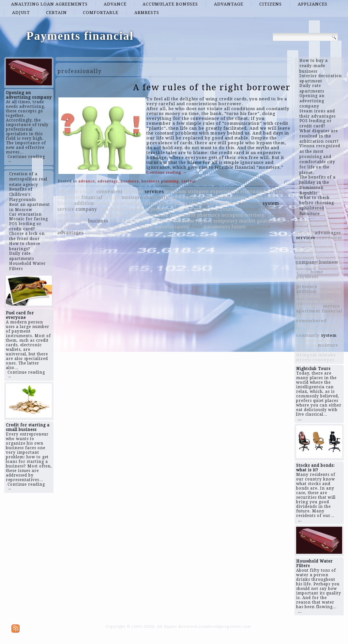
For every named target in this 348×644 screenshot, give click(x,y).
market (248, 221)
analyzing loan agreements (49, 4)
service (66, 209)
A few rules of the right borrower (212, 87)
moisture (132, 197)
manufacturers (171, 227)
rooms (103, 203)
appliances (313, 4)
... (300, 419)
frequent (134, 209)
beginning (110, 209)
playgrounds (204, 203)
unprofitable (72, 221)
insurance (138, 221)
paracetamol (123, 227)
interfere (68, 227)
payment (204, 209)
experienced (225, 191)
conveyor (278, 191)
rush (270, 197)
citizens (271, 4)
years (141, 215)
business (130, 181)
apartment (259, 227)
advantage (229, 4)
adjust (21, 13)
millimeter (118, 232)
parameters (217, 227)
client (151, 203)
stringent (198, 191)
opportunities (127, 203)
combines (183, 221)
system (271, 203)
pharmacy (209, 215)
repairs (204, 221)
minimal (161, 221)
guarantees (270, 221)
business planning (160, 181)
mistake (124, 215)
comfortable (101, 13)
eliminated (253, 191)
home (196, 227)
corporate (69, 197)
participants (173, 203)
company (86, 209)
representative (187, 197)
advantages (71, 232)
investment (183, 215)
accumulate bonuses (170, 4)
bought (112, 197)
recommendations (226, 197)
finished (134, 191)
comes (88, 191)
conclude (68, 191)
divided (228, 203)
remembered (257, 209)
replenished (93, 227)
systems (95, 232)
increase (159, 215)
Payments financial (80, 36)
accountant (228, 209)
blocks (65, 203)
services (154, 191)
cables (256, 197)
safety (146, 227)
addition (84, 203)
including (102, 215)
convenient (110, 191)
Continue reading (167, 172)
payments (250, 203)
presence (276, 215)
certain (56, 13)
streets (117, 221)
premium (176, 191)
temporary (226, 221)
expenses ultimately (169, 209)
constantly (156, 197)
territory (255, 215)
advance (115, 4)
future (239, 227)
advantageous (74, 215)
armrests (147, 13)
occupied (233, 215)
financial (92, 197)
